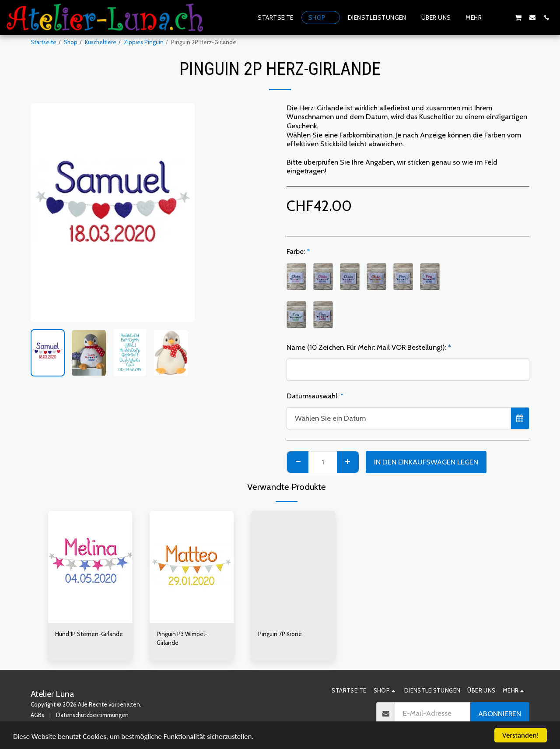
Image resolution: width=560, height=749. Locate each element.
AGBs (37, 715)
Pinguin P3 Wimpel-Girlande (182, 638)
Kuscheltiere (101, 42)
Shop (71, 42)
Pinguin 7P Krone (280, 634)
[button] (504, 17)
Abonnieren (500, 714)
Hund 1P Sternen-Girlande (89, 634)
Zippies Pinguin (144, 42)
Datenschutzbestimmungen (92, 715)
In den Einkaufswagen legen (426, 462)
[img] (90, 567)
